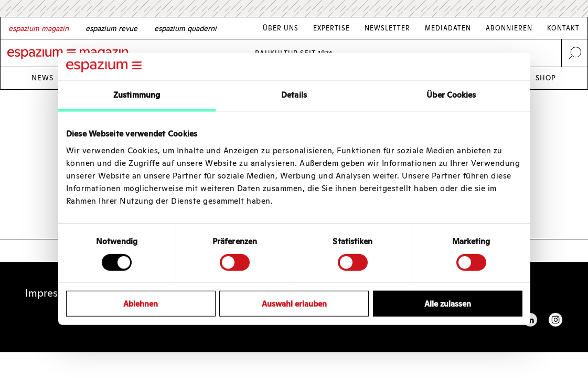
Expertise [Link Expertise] (332, 28)
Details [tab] (294, 95)
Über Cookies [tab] (451, 95)
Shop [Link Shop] (546, 78)
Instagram (555, 320)
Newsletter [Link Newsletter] (387, 28)
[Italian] (185, 28)
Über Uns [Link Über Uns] (281, 28)
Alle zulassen (448, 304)
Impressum (51, 293)
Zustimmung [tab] (137, 95)
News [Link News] (42, 78)
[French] (111, 28)
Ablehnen (141, 304)
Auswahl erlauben (294, 304)
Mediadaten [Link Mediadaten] (448, 28)
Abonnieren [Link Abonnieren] (509, 28)
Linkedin (530, 320)
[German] (39, 28)
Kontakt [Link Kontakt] (563, 28)
